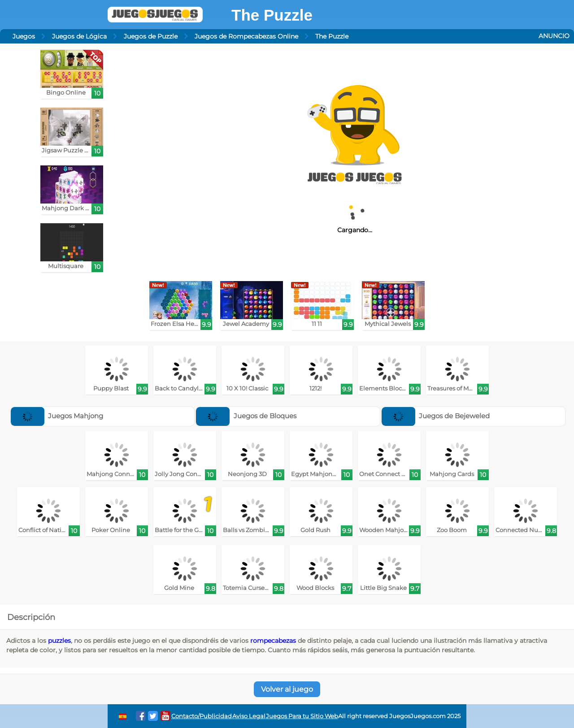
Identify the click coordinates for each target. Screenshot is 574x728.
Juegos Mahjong (57, 416)
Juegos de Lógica (79, 36)
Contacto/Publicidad (202, 716)
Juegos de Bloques (246, 416)
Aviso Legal (249, 716)
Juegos (24, 36)
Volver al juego (287, 689)
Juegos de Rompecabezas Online (246, 36)
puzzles (59, 641)
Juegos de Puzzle (151, 36)
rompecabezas (273, 641)
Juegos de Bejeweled (436, 416)
